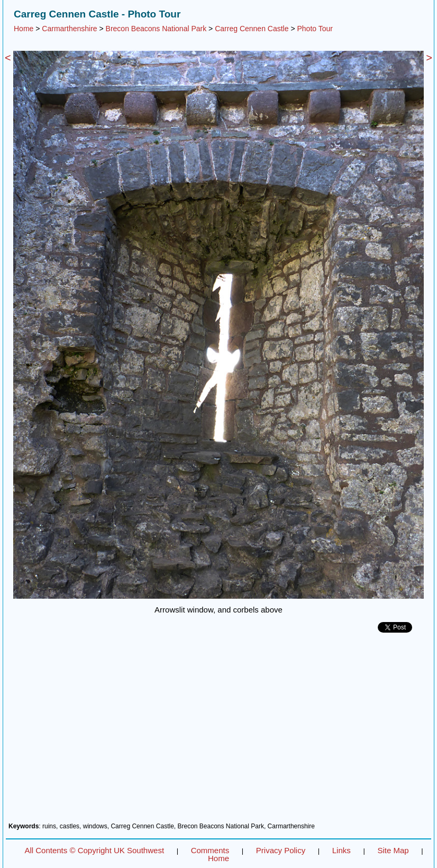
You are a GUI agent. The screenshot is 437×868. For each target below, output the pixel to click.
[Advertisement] (218, 732)
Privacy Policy (281, 850)
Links (342, 850)
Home (24, 29)
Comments (210, 850)
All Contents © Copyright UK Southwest (94, 850)
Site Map (393, 850)
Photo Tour (315, 29)
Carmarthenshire (69, 29)
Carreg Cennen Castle (252, 29)
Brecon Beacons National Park (156, 29)
